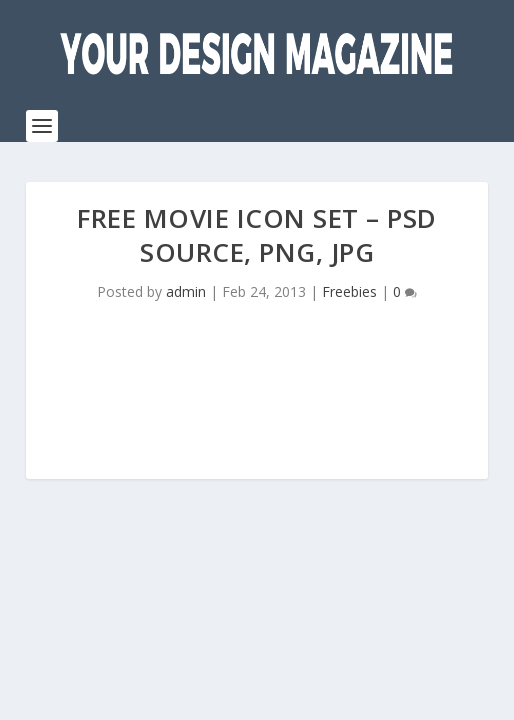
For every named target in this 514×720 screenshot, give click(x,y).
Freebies (349, 291)
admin (186, 291)
